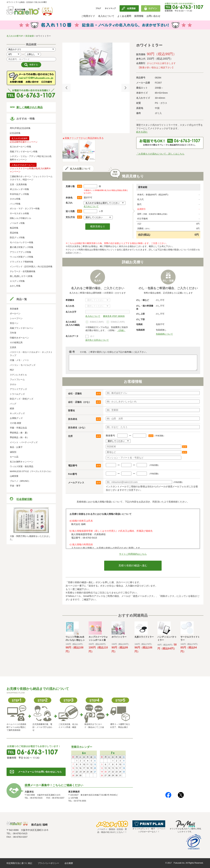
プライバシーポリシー (48, 863)
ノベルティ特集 (17, 223)
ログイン (153, 8)
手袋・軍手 (15, 486)
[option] (96, 59)
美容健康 (30, 36)
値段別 (13, 452)
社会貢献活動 (24, 499)
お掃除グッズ (16, 418)
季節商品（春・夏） (19, 433)
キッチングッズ (17, 413)
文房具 (13, 347)
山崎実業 (14, 476)
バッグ (13, 404)
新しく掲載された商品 (30, 107)
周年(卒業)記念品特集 (20, 128)
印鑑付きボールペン (19, 338)
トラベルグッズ (17, 394)
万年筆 (13, 333)
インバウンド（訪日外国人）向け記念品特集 (31, 266)
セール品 (14, 457)
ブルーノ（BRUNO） (20, 481)
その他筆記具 (16, 342)
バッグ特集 (15, 204)
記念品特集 (15, 133)
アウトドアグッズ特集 (21, 252)
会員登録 (131, 8)
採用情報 (139, 16)
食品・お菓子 (16, 447)
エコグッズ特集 (17, 281)
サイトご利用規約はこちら (133, 554)
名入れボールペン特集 (21, 147)
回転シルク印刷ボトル (21, 218)
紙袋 (12, 408)
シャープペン (16, 318)
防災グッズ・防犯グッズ (22, 399)
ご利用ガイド (88, 16)
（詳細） (121, 330)
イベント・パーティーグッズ (24, 442)
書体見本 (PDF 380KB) (114, 316)
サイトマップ (110, 8)
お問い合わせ (153, 16)
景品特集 (14, 233)
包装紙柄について (164, 334)
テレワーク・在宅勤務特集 (23, 271)
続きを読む (142, 132)
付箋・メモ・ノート (19, 360)
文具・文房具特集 (18, 184)
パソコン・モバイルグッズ (23, 365)
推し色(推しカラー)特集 (21, 276)
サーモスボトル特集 (19, 213)
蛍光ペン (14, 323)
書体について (98, 300)
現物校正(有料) (115, 322)
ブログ (98, 8)
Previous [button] (66, 88)
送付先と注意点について (97, 340)
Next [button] (126, 88)
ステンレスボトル (18, 375)
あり (92, 336)
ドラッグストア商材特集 (22, 262)
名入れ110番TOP (15, 36)
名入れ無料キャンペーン (22, 462)
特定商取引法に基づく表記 (19, 863)
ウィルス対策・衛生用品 (22, 466)
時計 (12, 370)
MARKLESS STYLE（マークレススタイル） (31, 471)
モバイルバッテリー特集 (22, 242)
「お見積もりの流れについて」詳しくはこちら (160, 154)
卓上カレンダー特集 (19, 189)
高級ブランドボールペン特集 (24, 152)
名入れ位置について (80, 169)
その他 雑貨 (16, 423)
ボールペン (15, 313)
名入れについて (106, 16)
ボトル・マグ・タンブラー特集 (25, 209)
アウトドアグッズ (18, 389)
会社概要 (69, 863)
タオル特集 (15, 199)
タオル (13, 384)
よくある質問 (124, 16)
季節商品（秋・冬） (19, 437)
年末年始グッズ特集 (19, 194)
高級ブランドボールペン (22, 328)
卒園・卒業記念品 (18, 428)
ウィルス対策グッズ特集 (22, 257)
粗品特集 (14, 228)
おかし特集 (15, 286)
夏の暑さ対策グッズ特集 (22, 247)
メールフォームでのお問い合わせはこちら (40, 772)
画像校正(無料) (95, 322)
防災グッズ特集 (17, 238)
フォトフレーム (17, 379)
